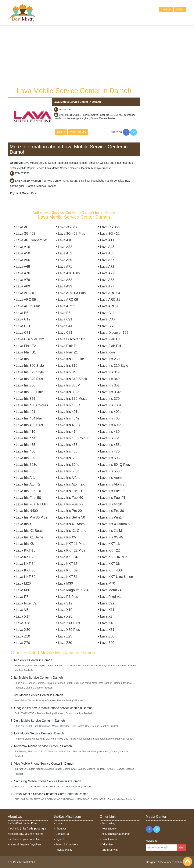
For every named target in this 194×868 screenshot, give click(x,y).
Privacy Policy (64, 850)
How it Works (109, 839)
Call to (61, 132)
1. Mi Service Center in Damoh (31, 660)
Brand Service (110, 850)
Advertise (107, 844)
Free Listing (108, 823)
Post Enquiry (78, 132)
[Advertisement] (74, 56)
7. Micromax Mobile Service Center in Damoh (41, 746)
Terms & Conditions (67, 844)
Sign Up (60, 839)
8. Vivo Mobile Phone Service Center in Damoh (42, 764)
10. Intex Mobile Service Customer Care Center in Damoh (50, 794)
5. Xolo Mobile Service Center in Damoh (38, 721)
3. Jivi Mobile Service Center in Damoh (37, 695)
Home (59, 823)
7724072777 (65, 110)
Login (180, 10)
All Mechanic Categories (116, 834)
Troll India (180, 862)
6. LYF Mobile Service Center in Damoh (37, 733)
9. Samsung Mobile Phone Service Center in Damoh (46, 781)
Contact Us (62, 834)
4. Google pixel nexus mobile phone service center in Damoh (52, 708)
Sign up (166, 10)
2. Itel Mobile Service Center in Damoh (37, 678)
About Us (61, 829)
